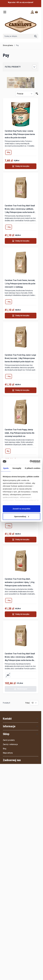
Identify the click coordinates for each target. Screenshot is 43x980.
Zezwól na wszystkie (21, 509)
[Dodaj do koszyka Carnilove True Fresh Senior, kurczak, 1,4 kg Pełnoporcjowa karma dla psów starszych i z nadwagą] (21, 316)
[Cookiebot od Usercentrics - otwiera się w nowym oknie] (30, 462)
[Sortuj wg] (25, 94)
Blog (5, 749)
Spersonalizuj (22, 516)
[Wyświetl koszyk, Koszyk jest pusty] (36, 12)
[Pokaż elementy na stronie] (34, 703)
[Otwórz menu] (5, 12)
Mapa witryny (8, 753)
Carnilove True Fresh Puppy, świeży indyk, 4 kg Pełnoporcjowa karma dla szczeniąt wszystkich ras (20, 433)
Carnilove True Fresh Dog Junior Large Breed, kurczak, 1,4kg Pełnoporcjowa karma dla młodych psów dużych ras (20, 358)
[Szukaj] (35, 36)
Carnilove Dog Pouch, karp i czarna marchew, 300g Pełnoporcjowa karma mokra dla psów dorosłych (20, 134)
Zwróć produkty (9, 740)
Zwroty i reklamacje (10, 744)
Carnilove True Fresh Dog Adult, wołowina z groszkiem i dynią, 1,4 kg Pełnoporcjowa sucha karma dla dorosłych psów (20, 583)
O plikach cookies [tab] (33, 468)
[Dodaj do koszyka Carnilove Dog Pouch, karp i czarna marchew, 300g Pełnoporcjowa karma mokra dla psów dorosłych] (21, 166)
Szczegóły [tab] (17, 468)
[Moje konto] (32, 12)
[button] (21, 67)
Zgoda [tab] (6, 468)
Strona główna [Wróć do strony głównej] (8, 45)
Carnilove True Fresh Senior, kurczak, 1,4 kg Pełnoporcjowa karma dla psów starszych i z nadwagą (20, 284)
